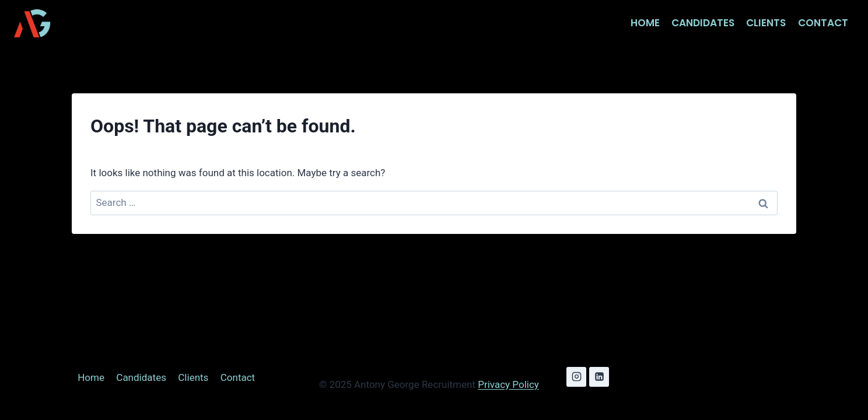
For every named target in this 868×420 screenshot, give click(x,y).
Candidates (703, 23)
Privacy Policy (508, 384)
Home (645, 23)
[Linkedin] (599, 377)
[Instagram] (576, 377)
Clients (766, 23)
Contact (823, 23)
